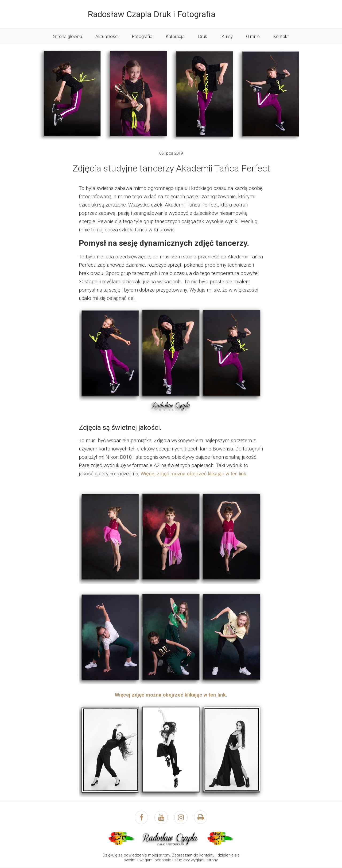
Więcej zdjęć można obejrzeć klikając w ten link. (194, 474)
